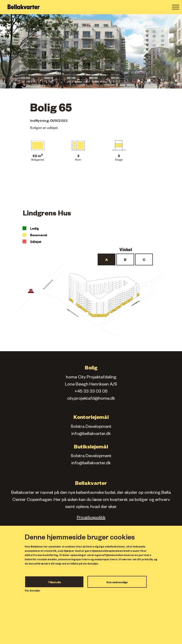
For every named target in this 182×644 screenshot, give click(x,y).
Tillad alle (54, 583)
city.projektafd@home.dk (91, 399)
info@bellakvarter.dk (91, 434)
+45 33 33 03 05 (91, 392)
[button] (3, 51)
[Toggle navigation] (176, 7)
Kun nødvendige (117, 583)
